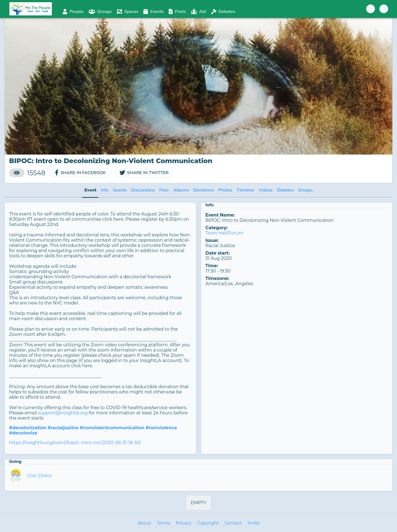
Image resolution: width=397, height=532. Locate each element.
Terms (163, 523)
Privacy (183, 523)
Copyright (208, 523)
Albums (181, 190)
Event (90, 190)
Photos (225, 190)
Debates (285, 190)
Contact (233, 523)
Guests (120, 190)
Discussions (143, 190)
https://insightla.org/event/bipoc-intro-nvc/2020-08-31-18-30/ (75, 443)
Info (104, 190)
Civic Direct (39, 476)
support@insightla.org (63, 413)
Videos (266, 190)
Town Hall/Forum (224, 233)
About (144, 523)
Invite (253, 523)
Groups (305, 190)
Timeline (246, 190)
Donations (204, 190)
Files (164, 190)
